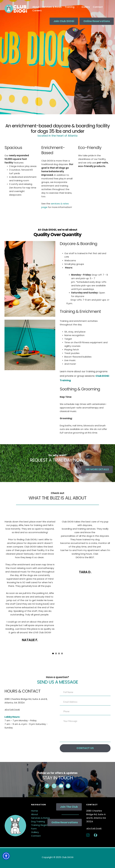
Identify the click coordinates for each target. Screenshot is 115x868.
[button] (6, 856)
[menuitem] (36, 7)
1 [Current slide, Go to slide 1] (53, 653)
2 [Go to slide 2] (56, 653)
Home (35, 811)
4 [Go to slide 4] (62, 653)
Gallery (35, 832)
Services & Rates (41, 818)
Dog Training (38, 821)
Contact (36, 836)
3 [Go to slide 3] (59, 653)
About (35, 814)
